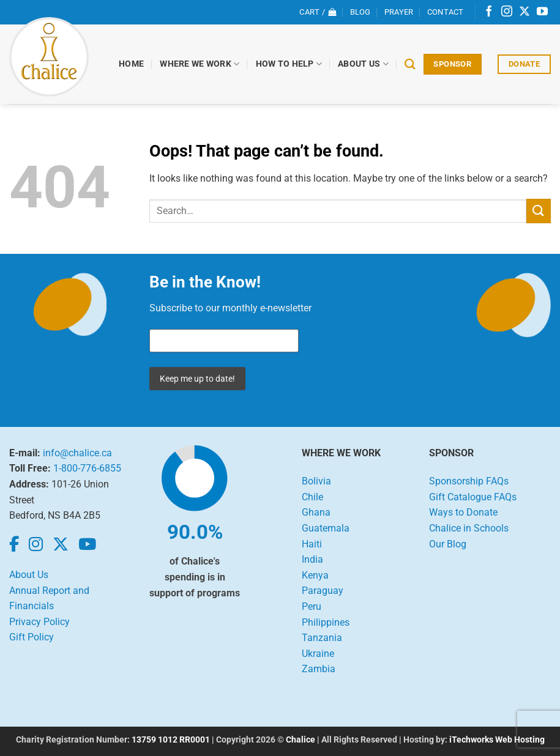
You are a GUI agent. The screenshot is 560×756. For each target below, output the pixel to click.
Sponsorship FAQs (469, 481)
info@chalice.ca (77, 453)
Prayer (399, 12)
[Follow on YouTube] (542, 12)
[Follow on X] (525, 12)
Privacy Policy (39, 622)
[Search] (410, 65)
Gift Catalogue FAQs (473, 497)
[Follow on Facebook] (489, 12)
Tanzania (322, 638)
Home (132, 64)
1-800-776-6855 (87, 468)
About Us (364, 64)
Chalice (301, 740)
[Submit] (539, 211)
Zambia (319, 669)
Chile (312, 497)
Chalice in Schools (469, 528)
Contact (446, 12)
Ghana (316, 512)
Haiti (312, 544)
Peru (312, 606)
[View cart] (318, 12)
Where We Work (200, 64)
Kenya (315, 575)
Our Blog (448, 544)
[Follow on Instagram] (507, 12)
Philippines (326, 622)
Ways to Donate (463, 512)
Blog (360, 12)
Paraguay (323, 591)
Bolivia (316, 481)
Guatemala (326, 528)
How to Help (289, 64)
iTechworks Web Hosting (497, 740)
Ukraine (318, 654)
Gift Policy (32, 637)
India (312, 559)
